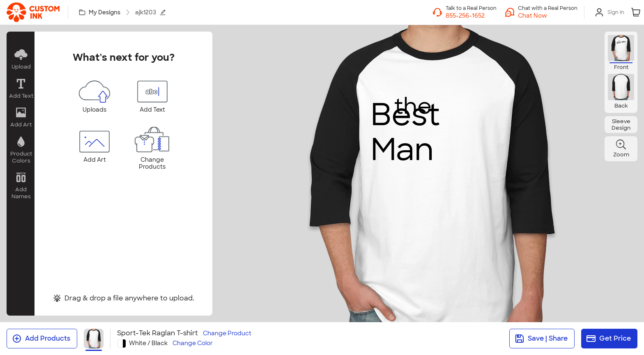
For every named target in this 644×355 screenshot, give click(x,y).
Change (227, 333)
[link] (33, 12)
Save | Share (541, 339)
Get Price (608, 339)
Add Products (41, 339)
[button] (548, 16)
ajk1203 (151, 12)
